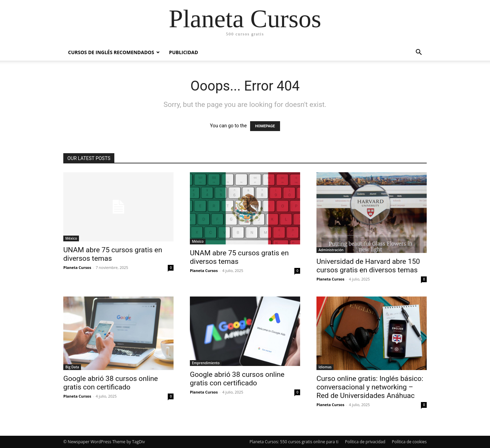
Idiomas (325, 367)
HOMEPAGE (265, 126)
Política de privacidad (365, 442)
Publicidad (184, 52)
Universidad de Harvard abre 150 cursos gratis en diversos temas (368, 266)
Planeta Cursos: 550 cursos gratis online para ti (294, 442)
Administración (331, 250)
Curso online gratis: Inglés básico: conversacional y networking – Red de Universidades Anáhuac (370, 387)
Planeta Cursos (77, 267)
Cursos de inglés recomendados (111, 52)
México (71, 238)
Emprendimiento (206, 363)
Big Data (72, 367)
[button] (419, 53)
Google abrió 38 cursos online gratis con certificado (111, 383)
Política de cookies (409, 442)
